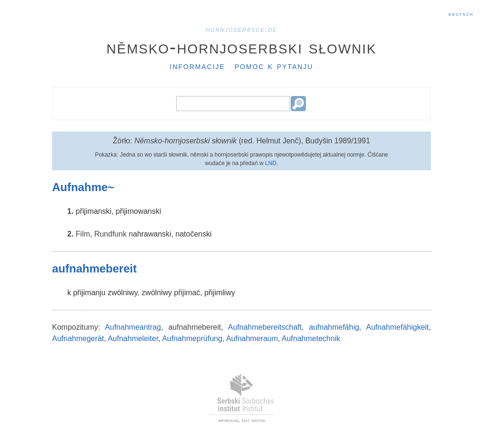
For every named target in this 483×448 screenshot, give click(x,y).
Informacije (198, 66)
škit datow (253, 420)
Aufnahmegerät (78, 338)
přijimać (187, 293)
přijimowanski (138, 211)
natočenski (194, 234)
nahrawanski (150, 234)
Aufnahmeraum (252, 338)
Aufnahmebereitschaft (265, 327)
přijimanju (89, 293)
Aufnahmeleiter (133, 338)
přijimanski (94, 211)
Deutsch (461, 14)
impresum (228, 420)
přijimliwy (220, 293)
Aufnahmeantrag (133, 327)
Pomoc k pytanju (274, 66)
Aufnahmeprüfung (192, 338)
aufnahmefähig (334, 327)
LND (271, 163)
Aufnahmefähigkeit (398, 327)
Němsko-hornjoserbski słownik (242, 47)
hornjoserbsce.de (242, 29)
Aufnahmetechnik (311, 338)
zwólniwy (122, 293)
